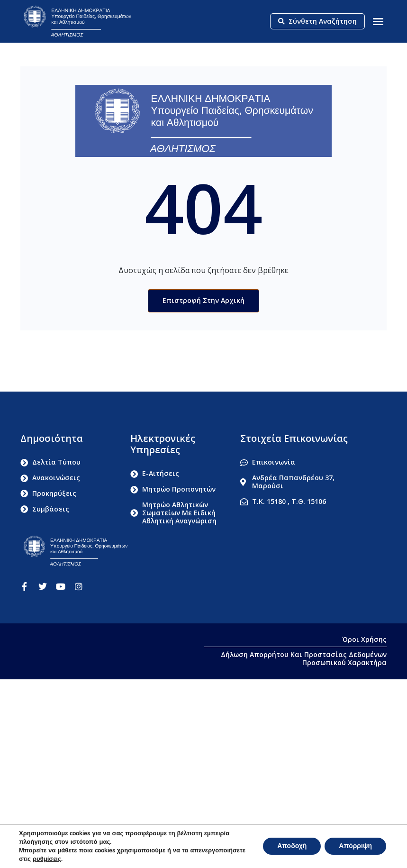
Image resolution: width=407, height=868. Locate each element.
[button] (378, 21)
